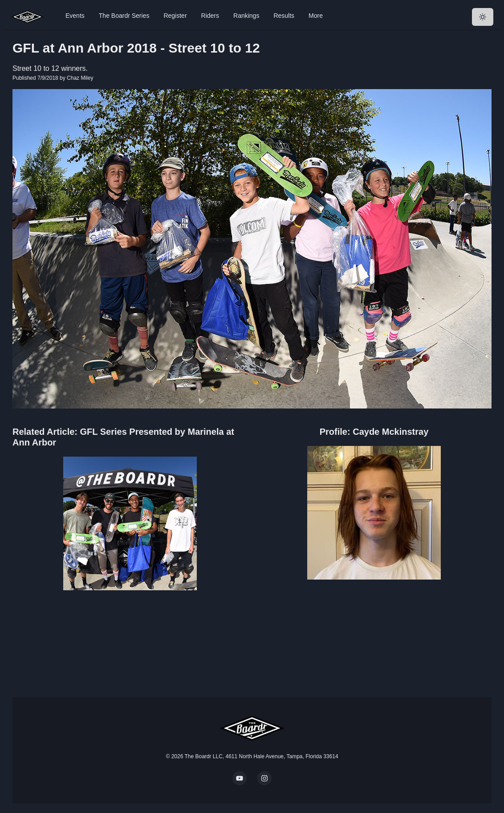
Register (175, 16)
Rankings (246, 16)
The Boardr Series (124, 16)
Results (284, 16)
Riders (210, 16)
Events (75, 16)
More (316, 16)
